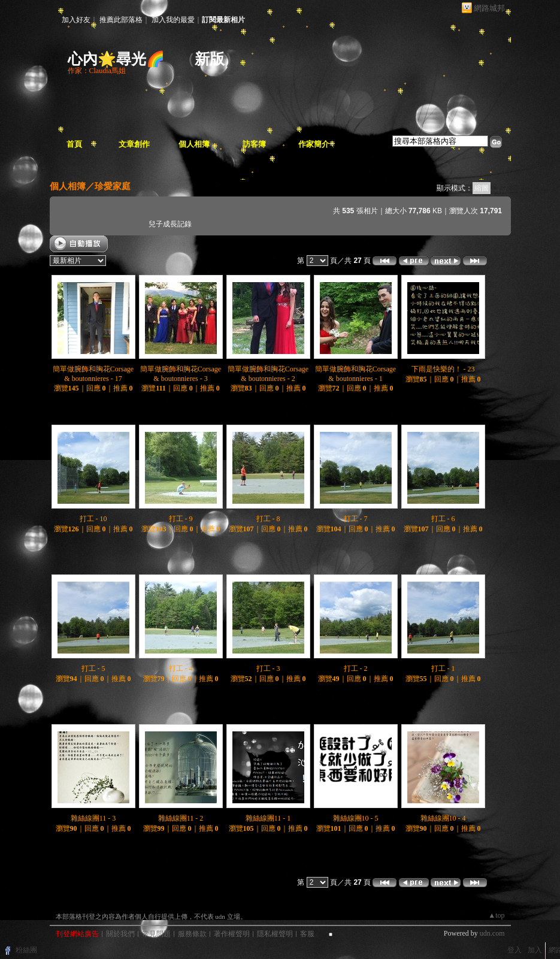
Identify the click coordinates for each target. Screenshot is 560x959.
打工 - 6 (443, 519)
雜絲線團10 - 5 (356, 818)
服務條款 (192, 934)
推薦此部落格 (121, 20)
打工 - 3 (268, 668)
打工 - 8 (268, 519)
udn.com (492, 933)
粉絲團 (26, 950)
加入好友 (76, 20)
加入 (535, 950)
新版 (210, 59)
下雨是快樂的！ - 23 (443, 369)
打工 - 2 (356, 668)
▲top (496, 915)
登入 (514, 950)
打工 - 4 (181, 668)
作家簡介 (314, 144)
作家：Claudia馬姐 (97, 71)
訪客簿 (254, 144)
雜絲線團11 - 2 (181, 818)
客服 (307, 934)
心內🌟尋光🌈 (116, 59)
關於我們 (120, 934)
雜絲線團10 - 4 (443, 818)
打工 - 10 (93, 519)
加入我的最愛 (173, 20)
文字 (502, 188)
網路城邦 (489, 8)
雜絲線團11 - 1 (268, 818)
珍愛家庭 (113, 186)
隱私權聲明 (275, 934)
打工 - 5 (93, 668)
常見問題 (156, 934)
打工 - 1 (443, 668)
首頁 (74, 144)
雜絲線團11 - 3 (93, 818)
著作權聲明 (232, 934)
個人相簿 (194, 144)
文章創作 (134, 144)
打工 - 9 (181, 519)
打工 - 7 (356, 519)
